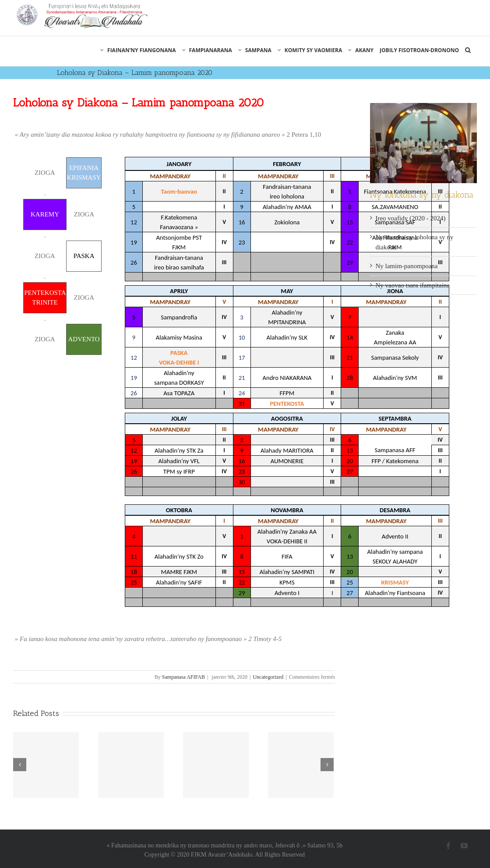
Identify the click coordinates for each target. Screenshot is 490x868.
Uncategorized (268, 677)
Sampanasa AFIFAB (183, 677)
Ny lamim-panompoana (406, 266)
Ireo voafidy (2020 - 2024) (410, 218)
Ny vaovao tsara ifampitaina (412, 285)
